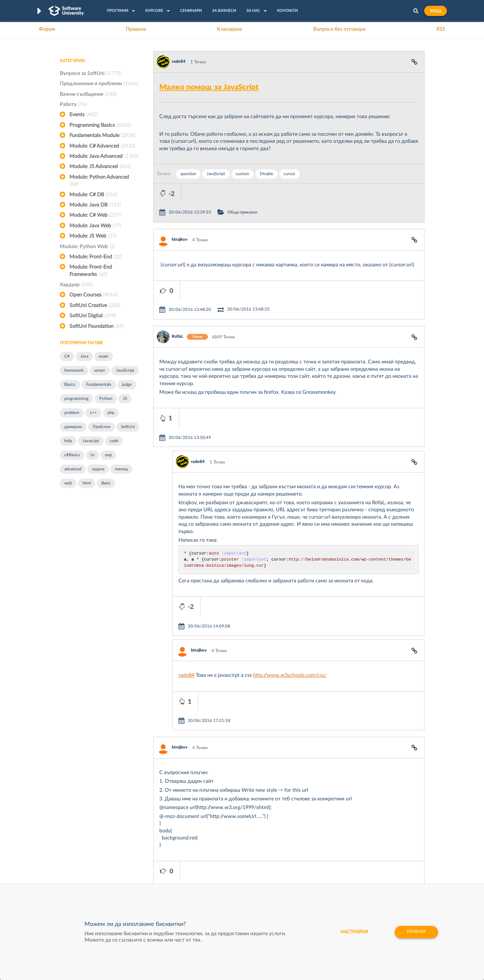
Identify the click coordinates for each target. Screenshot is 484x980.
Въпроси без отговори (339, 29)
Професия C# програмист (87, 883)
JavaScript (125, 371)
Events (83, 115)
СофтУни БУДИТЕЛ (222, 873)
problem (72, 413)
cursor (290, 174)
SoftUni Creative (95, 305)
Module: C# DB (93, 195)
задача (98, 469)
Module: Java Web (95, 226)
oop (108, 455)
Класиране (230, 29)
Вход (436, 11)
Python (106, 399)
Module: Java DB (95, 205)
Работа (73, 104)
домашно (73, 427)
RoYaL (178, 298)
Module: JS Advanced (100, 166)
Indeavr (285, 863)
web (68, 483)
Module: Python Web (87, 247)
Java (84, 356)
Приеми (416, 932)
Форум (47, 29)
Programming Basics (100, 125)
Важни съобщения (88, 94)
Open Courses (93, 295)
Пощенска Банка (295, 883)
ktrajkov (180, 220)
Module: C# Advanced (102, 146)
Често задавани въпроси (85, 844)
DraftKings (289, 873)
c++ (93, 413)
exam (104, 356)
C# (67, 356)
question (188, 174)
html (87, 483)
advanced (73, 469)
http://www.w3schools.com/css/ (290, 598)
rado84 (179, 62)
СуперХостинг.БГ (296, 854)
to (92, 455)
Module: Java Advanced (104, 156)
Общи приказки (270, 193)
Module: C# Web (95, 215)
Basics (70, 385)
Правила (136, 29)
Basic (106, 483)
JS (125, 399)
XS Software (290, 844)
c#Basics (72, 455)
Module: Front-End (96, 257)
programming (76, 399)
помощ (121, 469)
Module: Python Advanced (99, 181)
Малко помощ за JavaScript (209, 87)
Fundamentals (99, 385)
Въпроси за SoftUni (90, 73)
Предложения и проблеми (99, 84)
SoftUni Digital (93, 316)
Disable (266, 174)
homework (74, 371)
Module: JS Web (93, 236)
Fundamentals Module (102, 135)
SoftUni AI (212, 863)
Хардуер (76, 285)
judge (127, 385)
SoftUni (128, 427)
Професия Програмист (83, 873)
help (68, 441)
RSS (441, 29)
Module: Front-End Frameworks (91, 271)
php (111, 413)
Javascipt (91, 441)
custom (242, 174)
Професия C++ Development (154, 859)
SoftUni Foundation (97, 326)
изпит (100, 371)
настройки (352, 932)
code (114, 441)
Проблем (101, 427)
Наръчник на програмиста (87, 863)
